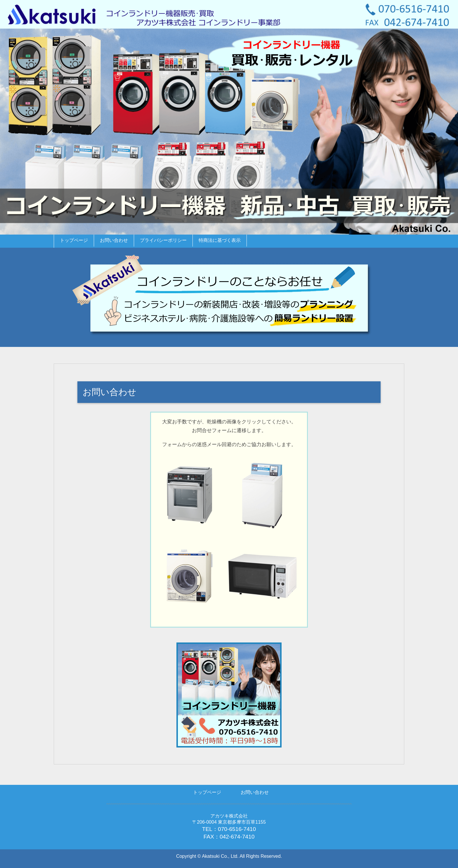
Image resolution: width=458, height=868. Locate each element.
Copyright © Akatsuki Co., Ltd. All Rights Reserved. (229, 856)
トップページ (74, 240)
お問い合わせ (114, 240)
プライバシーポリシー (163, 240)
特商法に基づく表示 (220, 240)
